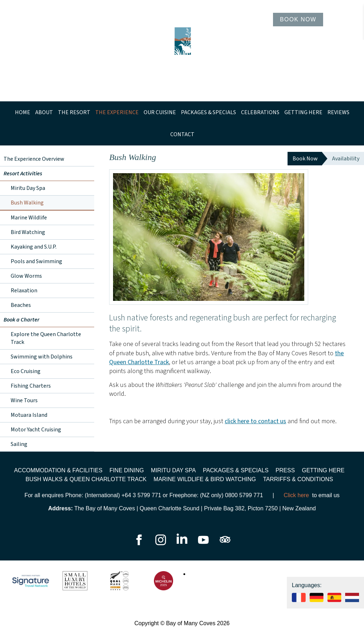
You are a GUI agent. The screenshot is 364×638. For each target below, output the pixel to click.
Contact (182, 134)
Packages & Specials (208, 112)
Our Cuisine (160, 112)
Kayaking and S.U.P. (34, 247)
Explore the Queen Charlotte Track (46, 338)
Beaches (21, 305)
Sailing (19, 444)
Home (23, 112)
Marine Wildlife (29, 218)
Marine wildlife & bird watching (205, 479)
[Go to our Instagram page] (161, 543)
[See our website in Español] (334, 600)
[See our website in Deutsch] (317, 600)
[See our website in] (352, 600)
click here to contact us (255, 421)
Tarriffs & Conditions (298, 479)
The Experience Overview (34, 159)
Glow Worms (26, 276)
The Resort (74, 112)
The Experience (117, 112)
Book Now (298, 19)
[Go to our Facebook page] (139, 543)
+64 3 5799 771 (141, 495)
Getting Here (303, 112)
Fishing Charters (31, 386)
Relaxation (24, 291)
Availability (346, 159)
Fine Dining (127, 470)
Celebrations (260, 112)
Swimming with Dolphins (42, 357)
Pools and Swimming (36, 261)
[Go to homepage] (182, 51)
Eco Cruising (26, 371)
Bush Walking (27, 203)
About (44, 112)
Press (285, 470)
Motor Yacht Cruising (36, 430)
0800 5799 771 (244, 495)
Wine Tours (24, 400)
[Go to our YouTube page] (204, 543)
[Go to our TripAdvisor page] (225, 543)
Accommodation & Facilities (58, 470)
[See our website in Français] (299, 600)
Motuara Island (29, 415)
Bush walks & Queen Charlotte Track (86, 479)
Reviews (338, 112)
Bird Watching (28, 232)
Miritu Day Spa (28, 188)
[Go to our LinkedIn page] (183, 543)
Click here (296, 495)
